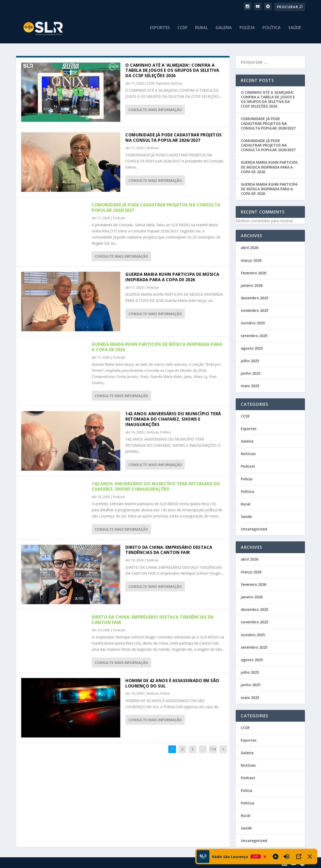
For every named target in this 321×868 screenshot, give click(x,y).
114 (213, 749)
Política (272, 30)
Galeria (224, 30)
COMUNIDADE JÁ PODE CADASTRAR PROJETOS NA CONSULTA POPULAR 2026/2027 (174, 137)
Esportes (160, 30)
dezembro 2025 (254, 298)
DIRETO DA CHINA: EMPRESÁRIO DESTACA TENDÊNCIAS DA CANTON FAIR (169, 549)
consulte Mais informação (155, 109)
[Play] (276, 857)
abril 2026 (249, 247)
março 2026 (251, 260)
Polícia (247, 30)
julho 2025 (250, 360)
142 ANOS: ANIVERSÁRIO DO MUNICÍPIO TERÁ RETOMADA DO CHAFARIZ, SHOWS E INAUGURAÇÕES (173, 419)
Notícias (176, 83)
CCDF (182, 30)
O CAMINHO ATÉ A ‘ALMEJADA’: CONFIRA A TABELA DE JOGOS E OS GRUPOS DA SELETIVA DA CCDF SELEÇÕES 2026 (172, 70)
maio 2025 (250, 385)
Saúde (295, 30)
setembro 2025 (254, 335)
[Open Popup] (299, 857)
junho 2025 (251, 373)
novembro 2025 (254, 310)
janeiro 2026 (252, 285)
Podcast (119, 217)
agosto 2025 (252, 348)
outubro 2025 (253, 323)
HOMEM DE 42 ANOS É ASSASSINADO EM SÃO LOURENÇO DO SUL (172, 683)
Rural (201, 30)
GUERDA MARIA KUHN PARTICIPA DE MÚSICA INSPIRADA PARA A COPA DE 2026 (172, 277)
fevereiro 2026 (253, 272)
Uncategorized (254, 529)
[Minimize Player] (310, 857)
